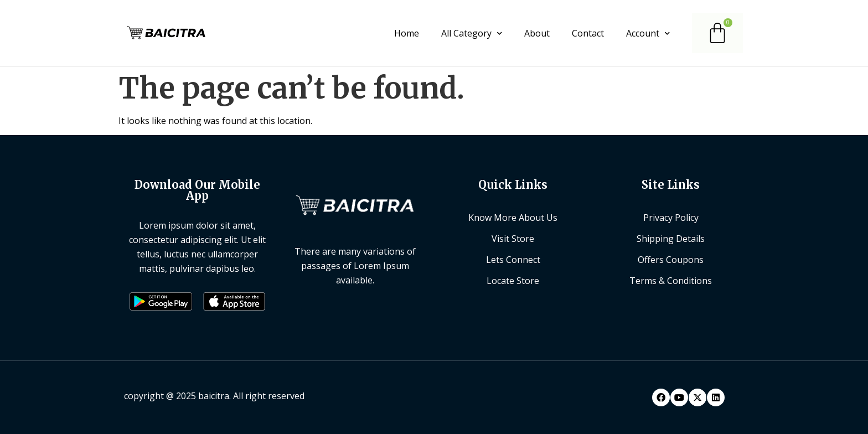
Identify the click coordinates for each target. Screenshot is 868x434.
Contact (588, 33)
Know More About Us (513, 218)
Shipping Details (671, 239)
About (537, 33)
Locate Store (513, 281)
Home (407, 33)
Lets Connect (513, 260)
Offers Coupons (671, 260)
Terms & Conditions (671, 281)
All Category (472, 33)
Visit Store (513, 239)
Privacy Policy (671, 218)
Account (648, 33)
